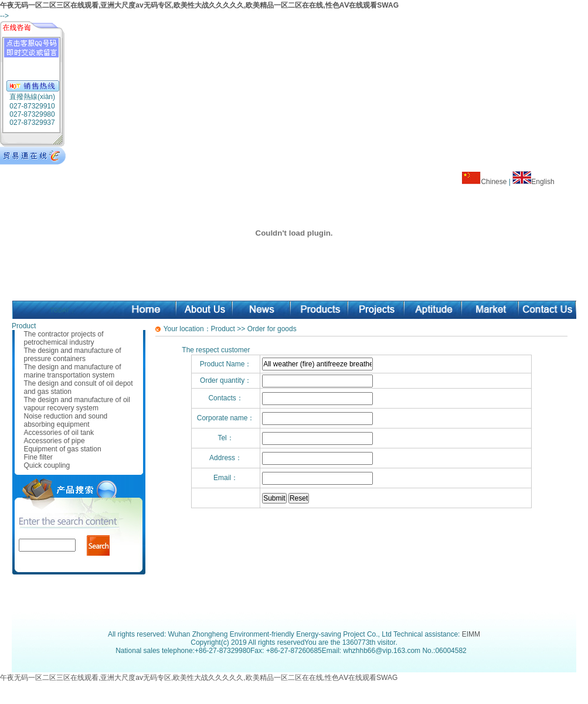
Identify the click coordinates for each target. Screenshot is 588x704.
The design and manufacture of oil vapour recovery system (77, 404)
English (543, 182)
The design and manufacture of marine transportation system (73, 371)
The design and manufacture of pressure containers (73, 355)
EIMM (471, 634)
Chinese (494, 182)
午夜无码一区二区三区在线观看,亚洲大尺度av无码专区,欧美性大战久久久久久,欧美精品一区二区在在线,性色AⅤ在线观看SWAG (199, 5)
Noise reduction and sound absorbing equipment (66, 420)
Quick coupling (47, 465)
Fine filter (38, 457)
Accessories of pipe (55, 441)
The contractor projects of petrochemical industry (64, 338)
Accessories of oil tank (59, 433)
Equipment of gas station (63, 449)
